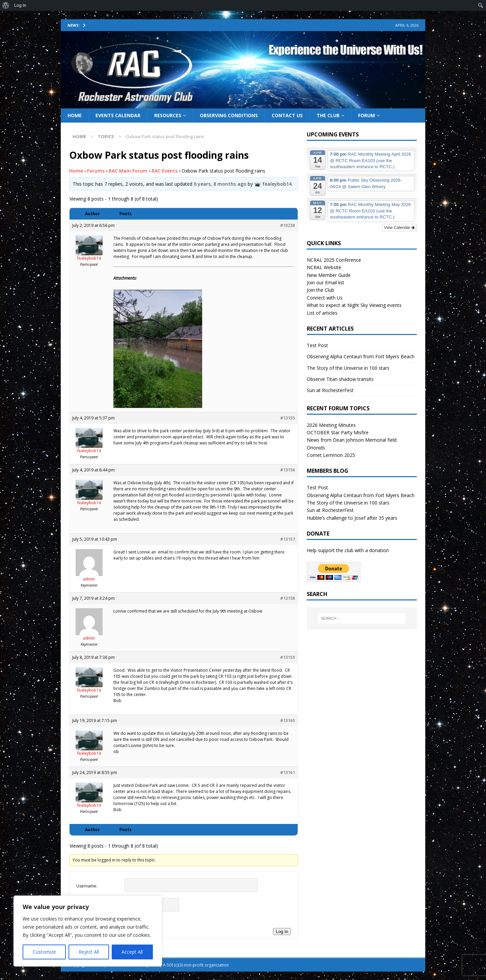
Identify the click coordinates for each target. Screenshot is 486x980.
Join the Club (320, 290)
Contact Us (287, 115)
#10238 (288, 225)
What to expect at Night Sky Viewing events (354, 305)
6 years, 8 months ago (220, 184)
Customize (44, 952)
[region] (88, 931)
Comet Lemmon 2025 (331, 455)
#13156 (288, 470)
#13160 (288, 720)
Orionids (316, 448)
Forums (96, 171)
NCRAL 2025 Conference (334, 260)
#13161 (288, 772)
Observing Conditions (229, 115)
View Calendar (399, 228)
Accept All (132, 952)
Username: (87, 886)
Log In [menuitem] (20, 5)
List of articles (322, 313)
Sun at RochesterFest (330, 390)
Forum (367, 115)
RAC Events (165, 171)
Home (75, 115)
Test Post (317, 345)
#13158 (288, 598)
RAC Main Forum (128, 171)
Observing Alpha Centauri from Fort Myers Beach (361, 356)
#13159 (288, 657)
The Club (328, 115)
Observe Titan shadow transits (340, 379)
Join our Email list (326, 282)
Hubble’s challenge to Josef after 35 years (352, 518)
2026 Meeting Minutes (331, 425)
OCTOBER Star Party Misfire (338, 432)
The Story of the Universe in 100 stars (348, 368)
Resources (168, 115)
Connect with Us (325, 298)
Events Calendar (118, 115)
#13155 (288, 418)
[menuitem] (6, 5)
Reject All (89, 952)
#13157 (288, 539)
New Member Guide (329, 275)
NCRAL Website (324, 267)
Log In (282, 932)
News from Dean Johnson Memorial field (352, 440)
